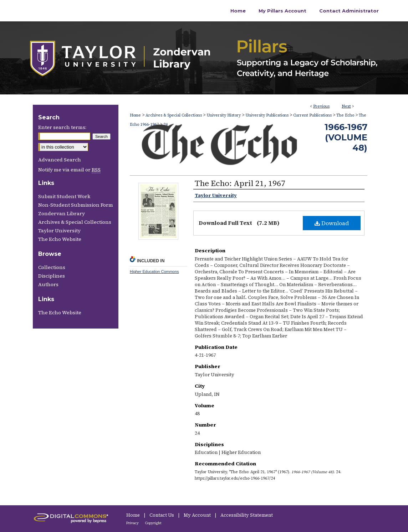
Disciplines (52, 276)
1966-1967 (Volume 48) (346, 137)
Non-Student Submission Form (76, 205)
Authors (48, 284)
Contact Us (162, 515)
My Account (198, 515)
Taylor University (59, 231)
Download (332, 223)
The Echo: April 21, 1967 (240, 183)
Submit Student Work (64, 196)
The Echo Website (60, 239)
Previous (321, 106)
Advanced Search (60, 160)
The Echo (345, 115)
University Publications (267, 115)
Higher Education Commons (154, 272)
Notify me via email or (69, 170)
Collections (52, 267)
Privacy (133, 523)
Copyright (153, 523)
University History (224, 115)
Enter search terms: (62, 127)
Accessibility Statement (247, 515)
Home (135, 115)
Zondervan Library (62, 213)
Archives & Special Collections (174, 115)
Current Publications (312, 115)
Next (346, 106)
